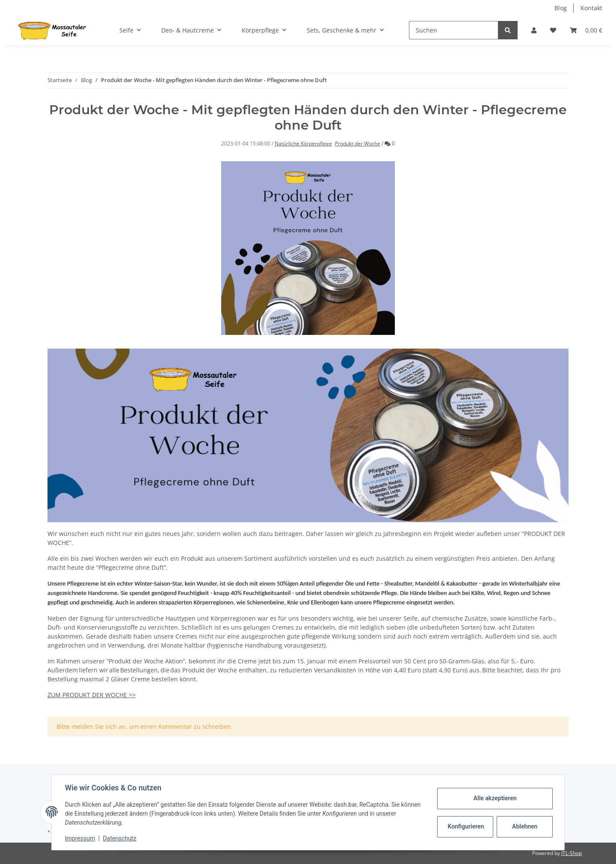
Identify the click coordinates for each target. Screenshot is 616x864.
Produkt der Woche (358, 144)
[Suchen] (454, 30)
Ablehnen (524, 826)
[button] (534, 30)
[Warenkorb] (586, 30)
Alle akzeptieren (494, 798)
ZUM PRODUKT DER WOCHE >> (92, 695)
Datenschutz (120, 838)
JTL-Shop (572, 853)
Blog (561, 8)
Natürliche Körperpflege (303, 144)
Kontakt (591, 8)
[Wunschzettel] (553, 30)
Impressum (80, 838)
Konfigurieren (466, 826)
